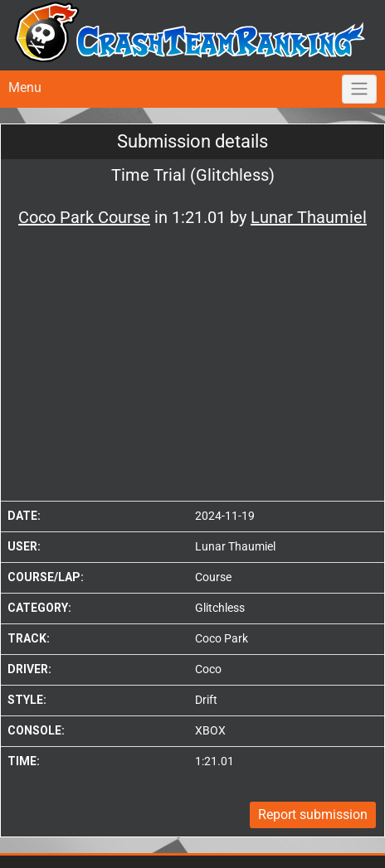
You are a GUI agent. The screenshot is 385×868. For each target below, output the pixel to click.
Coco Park (222, 638)
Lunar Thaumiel (235, 546)
